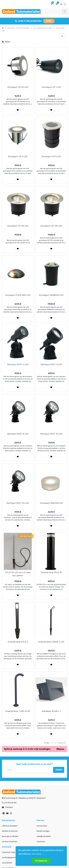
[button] (63, 36)
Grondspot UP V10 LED (51, 210)
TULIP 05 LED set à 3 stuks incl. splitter (18, 533)
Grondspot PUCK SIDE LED (18, 275)
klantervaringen (43, 780)
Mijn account (12, 851)
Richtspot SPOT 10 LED (51, 403)
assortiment (7, 811)
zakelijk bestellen (44, 785)
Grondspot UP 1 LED (51, 82)
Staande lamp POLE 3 (18, 596)
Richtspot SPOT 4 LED (51, 339)
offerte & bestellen (10, 774)
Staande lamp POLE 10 (51, 531)
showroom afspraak (10, 801)
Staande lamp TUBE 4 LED (18, 660)
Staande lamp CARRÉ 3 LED (51, 596)
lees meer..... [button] (38, 854)
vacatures (41, 790)
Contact (9, 756)
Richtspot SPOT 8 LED (18, 403)
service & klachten (10, 790)
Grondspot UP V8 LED (18, 210)
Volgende (62, 691)
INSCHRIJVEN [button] (34, 827)
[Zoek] (59, 718)
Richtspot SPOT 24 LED (18, 467)
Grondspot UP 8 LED (51, 146)
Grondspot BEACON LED (51, 467)
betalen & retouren (10, 780)
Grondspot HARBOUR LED (51, 275)
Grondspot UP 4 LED (18, 146)
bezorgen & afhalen (10, 785)
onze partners (8, 817)
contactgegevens (9, 806)
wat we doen (42, 774)
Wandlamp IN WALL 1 (51, 660)
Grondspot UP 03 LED (18, 82)
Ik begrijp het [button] (41, 861)
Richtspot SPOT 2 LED (18, 339)
